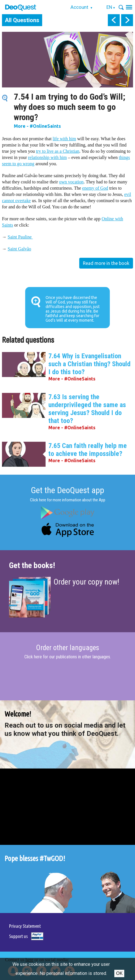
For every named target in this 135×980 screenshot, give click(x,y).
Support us (18, 936)
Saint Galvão (19, 249)
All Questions (22, 20)
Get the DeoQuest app (67, 490)
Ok (119, 973)
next (127, 20)
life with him (64, 139)
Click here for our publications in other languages (67, 657)
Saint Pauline (20, 237)
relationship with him (47, 157)
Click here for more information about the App (68, 500)
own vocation (71, 182)
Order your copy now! (86, 582)
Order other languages (67, 648)
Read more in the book (106, 263)
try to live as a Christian (58, 151)
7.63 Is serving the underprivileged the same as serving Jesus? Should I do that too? (87, 409)
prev (114, 20)
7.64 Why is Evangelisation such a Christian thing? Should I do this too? (89, 364)
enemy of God (95, 188)
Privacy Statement (25, 926)
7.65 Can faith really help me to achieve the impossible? (88, 450)
